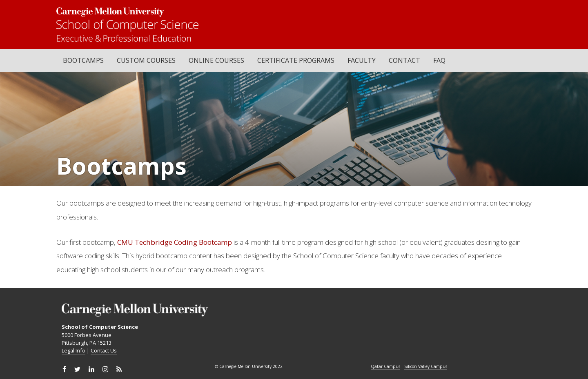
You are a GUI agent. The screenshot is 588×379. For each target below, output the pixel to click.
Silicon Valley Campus (426, 367)
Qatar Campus (385, 367)
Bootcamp (215, 242)
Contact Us (104, 350)
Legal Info (73, 350)
